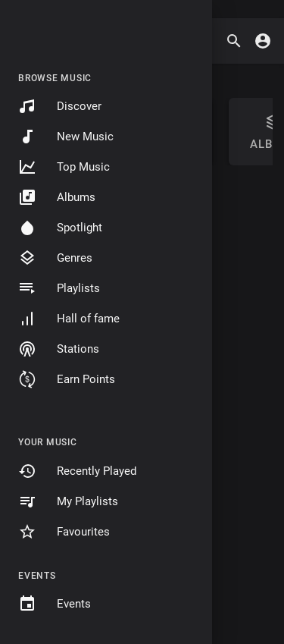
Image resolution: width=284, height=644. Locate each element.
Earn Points (67, 379)
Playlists (59, 288)
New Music (66, 137)
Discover (60, 106)
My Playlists (68, 501)
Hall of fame (69, 319)
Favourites (64, 532)
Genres (55, 258)
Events (55, 604)
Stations (59, 349)
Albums (57, 197)
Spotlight (60, 228)
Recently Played (77, 471)
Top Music (64, 167)
